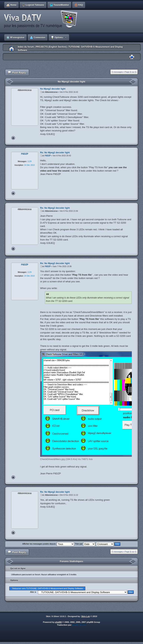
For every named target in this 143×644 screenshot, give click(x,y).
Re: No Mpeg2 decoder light (55, 153)
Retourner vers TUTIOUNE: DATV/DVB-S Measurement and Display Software (47, 588)
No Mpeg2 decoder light (71, 81)
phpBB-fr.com (79, 625)
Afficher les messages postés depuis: (48, 544)
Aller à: (33, 592)
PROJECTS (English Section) (51, 47)
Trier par (85, 544)
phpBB (58, 622)
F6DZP (48, 156)
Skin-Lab (85, 616)
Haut (13, 138)
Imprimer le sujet (132, 57)
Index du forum (26, 47)
